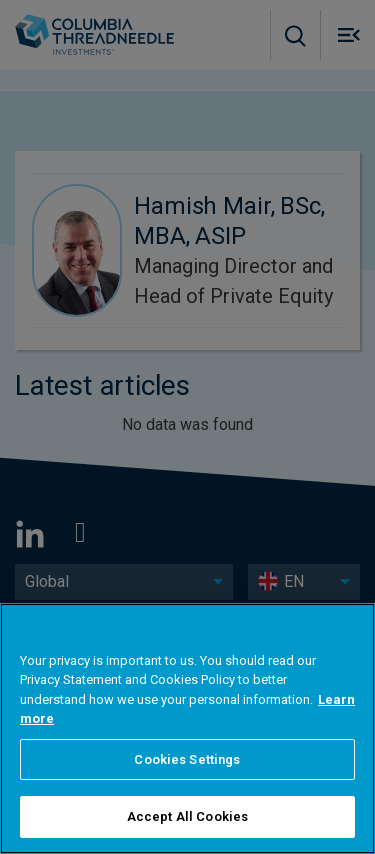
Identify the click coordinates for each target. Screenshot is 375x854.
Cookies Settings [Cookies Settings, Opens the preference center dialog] (187, 759)
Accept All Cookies (187, 816)
